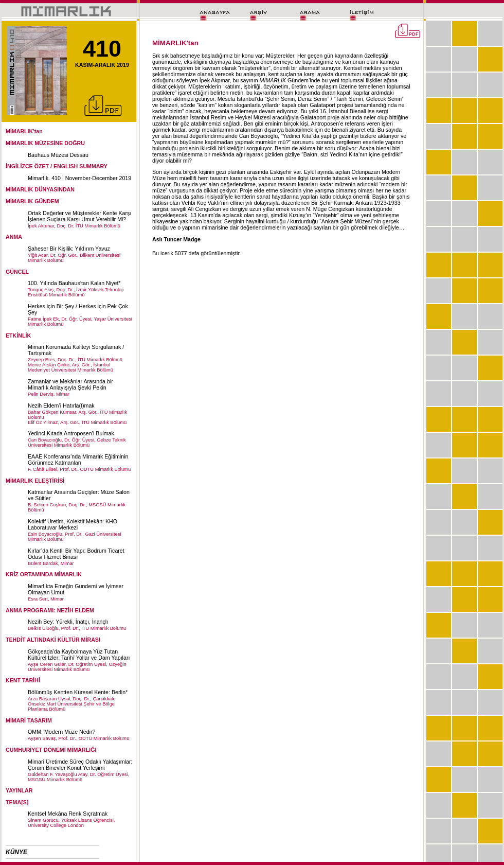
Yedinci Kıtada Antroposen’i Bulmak (71, 433)
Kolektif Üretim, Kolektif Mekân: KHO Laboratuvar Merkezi (73, 524)
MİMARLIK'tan (24, 131)
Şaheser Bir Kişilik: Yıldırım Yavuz (69, 249)
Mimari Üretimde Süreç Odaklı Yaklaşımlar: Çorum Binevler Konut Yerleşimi (80, 765)
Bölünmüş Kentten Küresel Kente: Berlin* (78, 692)
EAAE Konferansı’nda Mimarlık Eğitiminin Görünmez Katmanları (78, 460)
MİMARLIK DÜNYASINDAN (40, 189)
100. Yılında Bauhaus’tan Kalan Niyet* (74, 283)
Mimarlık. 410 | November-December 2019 (79, 178)
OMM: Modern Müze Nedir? (61, 732)
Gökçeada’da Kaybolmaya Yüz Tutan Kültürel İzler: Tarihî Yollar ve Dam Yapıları (79, 655)
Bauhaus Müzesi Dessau (58, 155)
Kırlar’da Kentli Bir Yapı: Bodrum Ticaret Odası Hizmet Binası (76, 554)
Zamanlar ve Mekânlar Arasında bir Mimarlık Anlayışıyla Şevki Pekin (70, 384)
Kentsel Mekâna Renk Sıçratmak (68, 814)
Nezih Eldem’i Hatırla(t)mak (61, 405)
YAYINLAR (19, 790)
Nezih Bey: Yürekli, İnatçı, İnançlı (68, 622)
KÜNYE (16, 852)
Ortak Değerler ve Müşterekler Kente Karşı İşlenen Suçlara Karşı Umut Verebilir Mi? (79, 216)
